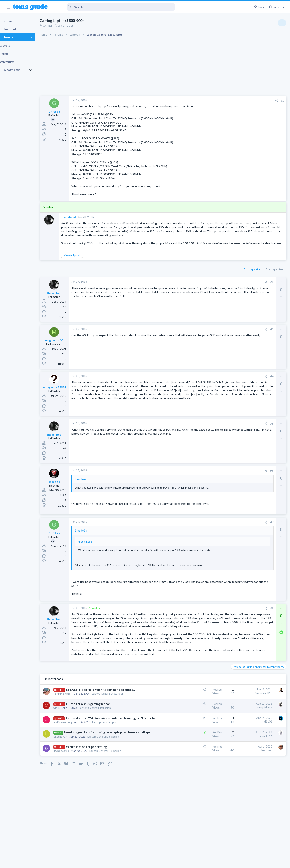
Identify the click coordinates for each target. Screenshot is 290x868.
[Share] (211, 101)
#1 (217, 101)
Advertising (101, 862)
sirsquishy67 (199, 748)
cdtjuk (64, 749)
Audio (236, 248)
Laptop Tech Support (112, 767)
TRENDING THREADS (239, 220)
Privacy (156, 862)
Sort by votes (209, 277)
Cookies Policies (130, 862)
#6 (206, 480)
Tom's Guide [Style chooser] (257, 834)
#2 (206, 290)
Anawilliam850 (198, 730)
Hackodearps (68, 800)
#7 (206, 539)
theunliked (76, 217)
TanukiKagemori (70, 735)
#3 (206, 337)
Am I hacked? (247, 256)
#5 (206, 433)
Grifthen (55, 26)
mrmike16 (201, 781)
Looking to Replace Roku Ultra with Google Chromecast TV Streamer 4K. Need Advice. (258, 370)
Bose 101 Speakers (251, 346)
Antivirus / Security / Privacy (249, 267)
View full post (79, 263)
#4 (206, 384)
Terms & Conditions (184, 862)
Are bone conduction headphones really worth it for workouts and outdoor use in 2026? (258, 233)
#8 (206, 625)
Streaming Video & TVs (246, 314)
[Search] (114, 7)
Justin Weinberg (70, 767)
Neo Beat (201, 800)
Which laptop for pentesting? (94, 796)
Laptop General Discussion (115, 735)
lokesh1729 (67, 786)
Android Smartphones (245, 291)
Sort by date (187, 277)
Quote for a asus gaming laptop (95, 745)
